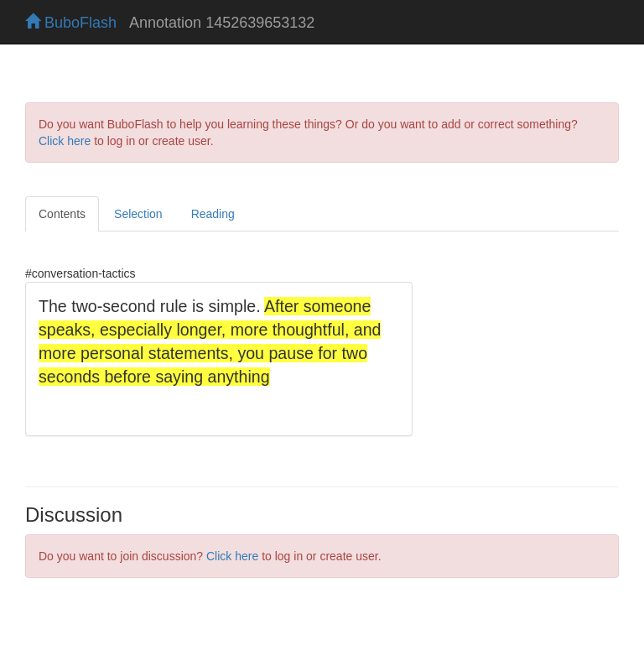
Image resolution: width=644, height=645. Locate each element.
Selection (138, 214)
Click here (65, 141)
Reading (213, 214)
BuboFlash (71, 23)
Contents (62, 214)
